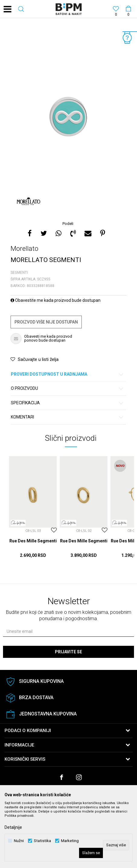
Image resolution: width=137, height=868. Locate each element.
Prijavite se (68, 652)
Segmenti (19, 273)
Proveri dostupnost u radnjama (67, 374)
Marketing (70, 841)
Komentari (67, 417)
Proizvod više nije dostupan (46, 322)
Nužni (19, 841)
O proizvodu (67, 388)
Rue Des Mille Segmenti (33, 541)
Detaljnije (13, 827)
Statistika (42, 841)
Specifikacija (67, 403)
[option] (68, 120)
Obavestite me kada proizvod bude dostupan (56, 300)
